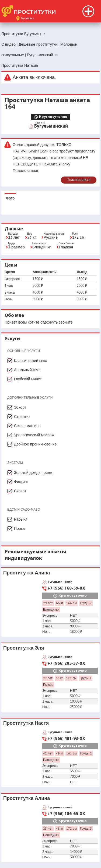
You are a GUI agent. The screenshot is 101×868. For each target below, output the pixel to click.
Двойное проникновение (35, 444)
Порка (19, 528)
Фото (10, 198)
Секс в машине (27, 426)
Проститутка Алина (27, 573)
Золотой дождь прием (33, 473)
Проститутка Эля (24, 648)
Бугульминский (51, 126)
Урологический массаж (34, 435)
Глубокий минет (28, 379)
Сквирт (20, 491)
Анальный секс (27, 370)
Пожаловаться (79, 180)
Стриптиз (22, 417)
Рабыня (21, 519)
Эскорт (20, 407)
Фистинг (21, 482)
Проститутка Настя (26, 723)
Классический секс (30, 361)
